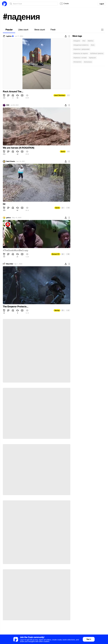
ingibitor (9, 36)
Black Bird (10, 264)
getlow (8, 218)
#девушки (92, 58)
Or (4, 204)
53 (68, 254)
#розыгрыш (88, 62)
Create (64, 4)
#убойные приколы (97, 53)
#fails (93, 45)
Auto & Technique (60, 95)
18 (68, 208)
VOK (8, 105)
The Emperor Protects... (16, 307)
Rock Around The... (13, 92)
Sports (63, 152)
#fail (84, 41)
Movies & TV (56, 254)
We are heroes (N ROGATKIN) (19, 148)
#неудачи (77, 41)
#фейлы (91, 41)
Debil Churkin (11, 161)
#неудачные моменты (81, 45)
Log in (102, 4)
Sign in (89, 639)
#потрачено (77, 62)
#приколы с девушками (81, 49)
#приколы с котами (80, 58)
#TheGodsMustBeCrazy (15, 250)
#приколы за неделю (81, 53)
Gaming (57, 310)
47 (68, 310)
